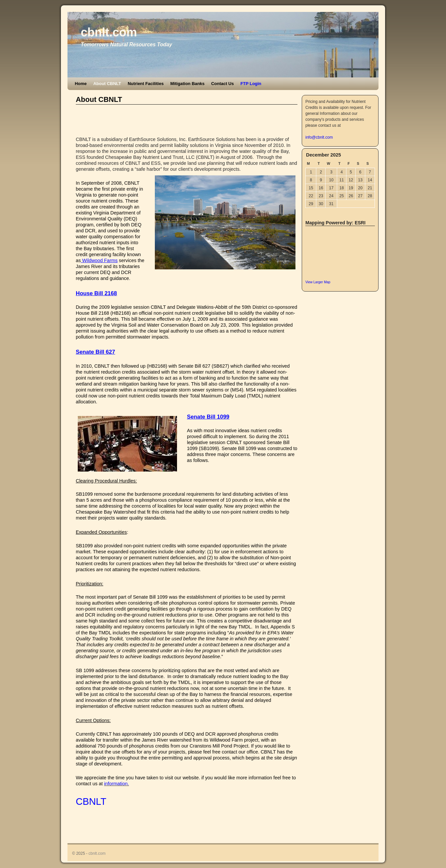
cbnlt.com (109, 32)
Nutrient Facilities (146, 84)
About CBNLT (107, 84)
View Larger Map (318, 282)
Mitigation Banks (188, 84)
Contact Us (222, 84)
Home (81, 84)
